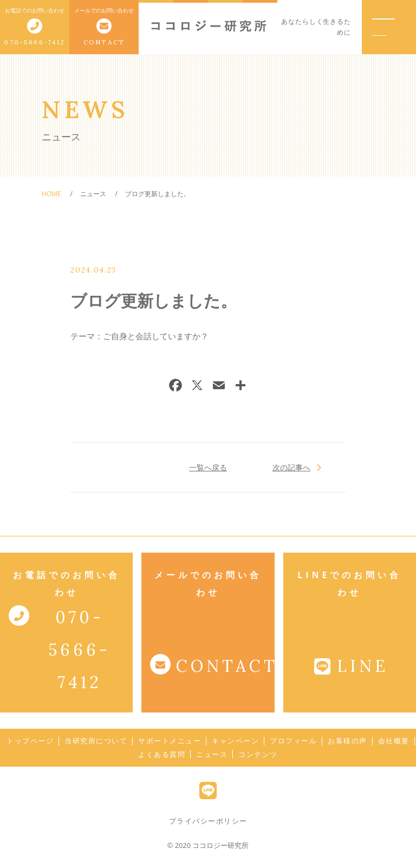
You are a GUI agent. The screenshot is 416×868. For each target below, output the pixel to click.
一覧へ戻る (208, 467)
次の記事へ (292, 467)
